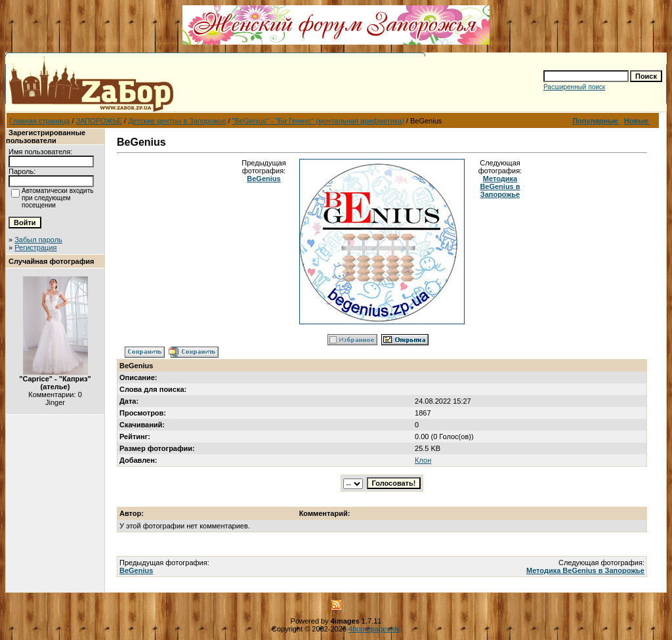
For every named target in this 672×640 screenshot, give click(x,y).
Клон (423, 460)
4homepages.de (374, 629)
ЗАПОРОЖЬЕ (99, 121)
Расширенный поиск (574, 87)
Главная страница (39, 121)
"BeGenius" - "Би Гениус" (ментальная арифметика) (318, 121)
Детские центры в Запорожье (177, 121)
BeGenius (263, 179)
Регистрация (35, 247)
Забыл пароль (38, 240)
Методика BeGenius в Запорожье (500, 186)
